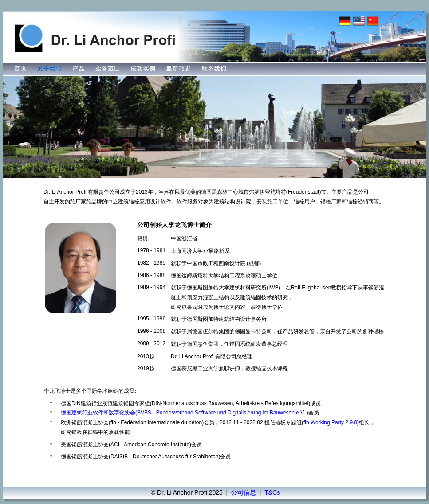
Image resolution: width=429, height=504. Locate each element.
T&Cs (272, 492)
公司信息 (244, 492)
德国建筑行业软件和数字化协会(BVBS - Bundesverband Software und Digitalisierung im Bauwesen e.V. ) (185, 413)
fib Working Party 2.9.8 (330, 422)
